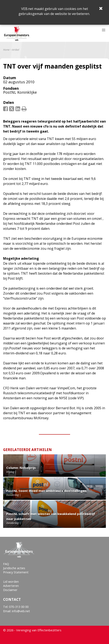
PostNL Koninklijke (20, 92)
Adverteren (11, 586)
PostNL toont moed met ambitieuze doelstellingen (46, 491)
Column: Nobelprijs (21, 468)
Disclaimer (10, 590)
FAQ (6, 564)
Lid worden (11, 582)
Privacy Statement (16, 572)
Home (6, 50)
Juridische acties (14, 568)
